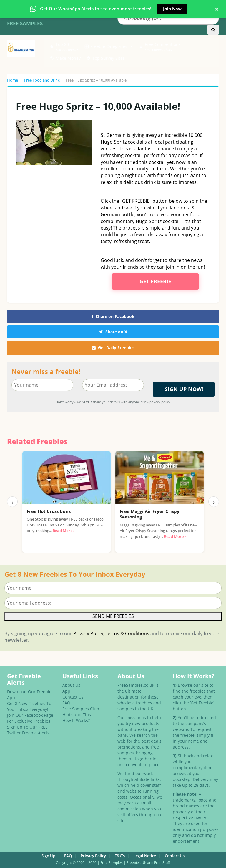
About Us (71, 685)
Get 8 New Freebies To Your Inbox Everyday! (29, 706)
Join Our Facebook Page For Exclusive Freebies (30, 718)
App (66, 691)
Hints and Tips (77, 715)
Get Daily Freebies (113, 348)
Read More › (64, 531)
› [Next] (214, 502)
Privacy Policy (88, 633)
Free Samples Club (81, 709)
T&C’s (120, 856)
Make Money (68, 58)
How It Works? (76, 720)
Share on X (113, 332)
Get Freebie (155, 281)
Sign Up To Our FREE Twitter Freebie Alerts (28, 730)
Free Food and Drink (42, 80)
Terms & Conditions (127, 633)
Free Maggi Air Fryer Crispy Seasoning (150, 514)
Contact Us (73, 697)
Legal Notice (145, 856)
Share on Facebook (113, 316)
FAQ (66, 703)
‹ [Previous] (13, 502)
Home (13, 80)
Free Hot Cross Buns (49, 511)
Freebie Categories (112, 46)
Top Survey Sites (109, 58)
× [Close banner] (217, 9)
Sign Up (48, 856)
